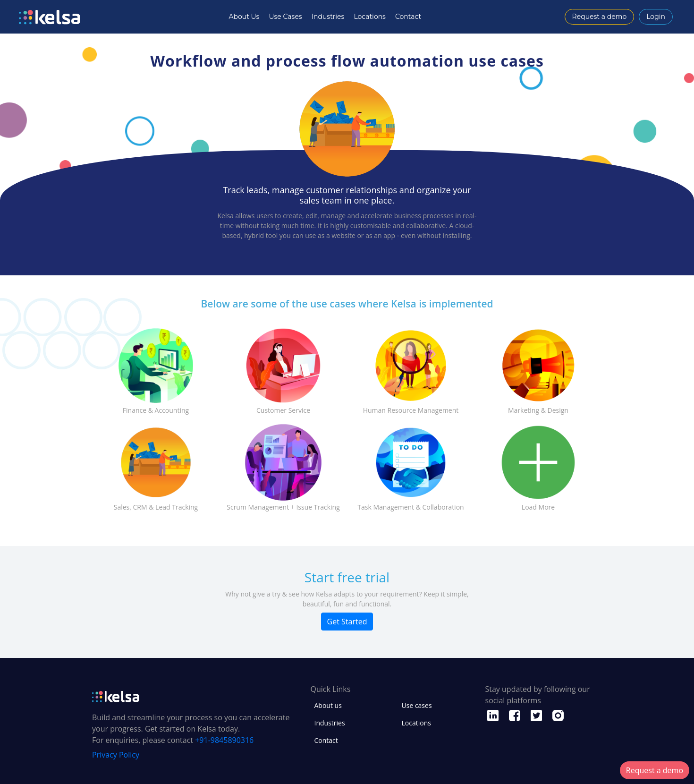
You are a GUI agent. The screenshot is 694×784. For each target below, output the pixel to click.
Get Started (347, 622)
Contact (408, 17)
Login (656, 17)
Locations (370, 17)
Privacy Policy (116, 755)
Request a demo (600, 17)
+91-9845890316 (224, 740)
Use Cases (285, 17)
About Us (244, 17)
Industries (328, 17)
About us (328, 705)
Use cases (417, 705)
